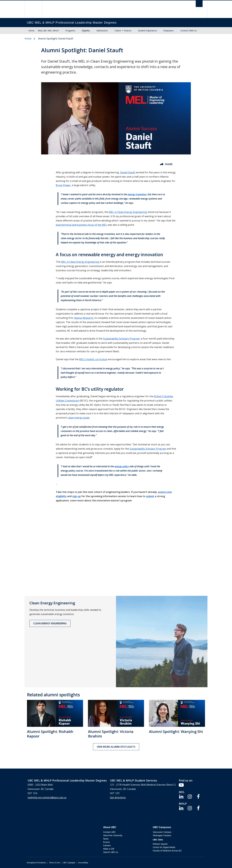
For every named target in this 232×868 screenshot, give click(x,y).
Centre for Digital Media (164, 847)
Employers (169, 31)
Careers (107, 845)
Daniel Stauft (128, 172)
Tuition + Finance (123, 31)
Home (31, 31)
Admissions (102, 31)
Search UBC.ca (111, 852)
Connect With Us (189, 31)
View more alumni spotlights (116, 747)
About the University (113, 835)
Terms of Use (54, 863)
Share (166, 164)
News (106, 839)
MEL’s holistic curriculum (93, 359)
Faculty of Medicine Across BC (167, 851)
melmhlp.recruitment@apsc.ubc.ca (47, 797)
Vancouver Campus (162, 832)
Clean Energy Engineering (50, 623)
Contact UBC (109, 832)
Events (106, 842)
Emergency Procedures (36, 863)
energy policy (122, 466)
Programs (70, 31)
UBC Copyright (69, 863)
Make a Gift (109, 849)
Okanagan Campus (162, 835)
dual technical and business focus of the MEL (81, 225)
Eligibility (86, 31)
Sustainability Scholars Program (121, 339)
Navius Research (84, 318)
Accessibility (83, 863)
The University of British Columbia (33, 9)
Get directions (118, 797)
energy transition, (137, 194)
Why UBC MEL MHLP (48, 31)
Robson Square (160, 844)
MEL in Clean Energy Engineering (128, 212)
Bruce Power (63, 185)
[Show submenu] (62, 31)
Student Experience (147, 31)
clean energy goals (79, 418)
